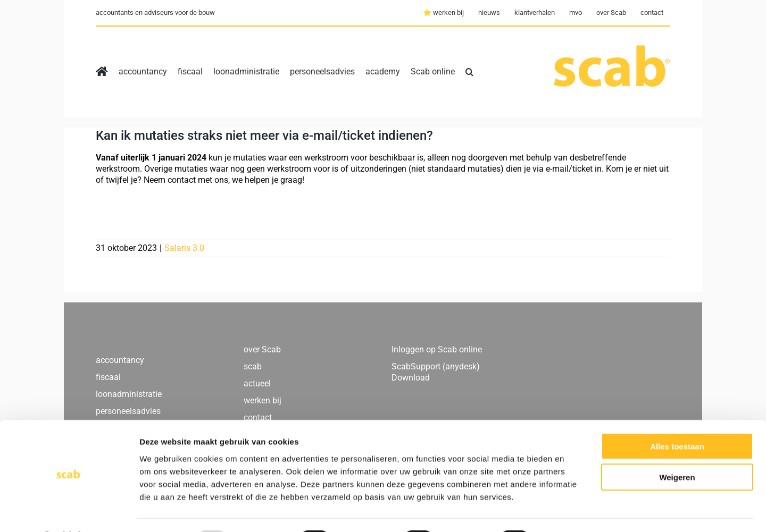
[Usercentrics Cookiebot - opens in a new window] (69, 511)
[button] (469, 72)
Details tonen (575, 511)
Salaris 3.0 (184, 248)
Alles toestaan (677, 417)
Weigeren (677, 449)
